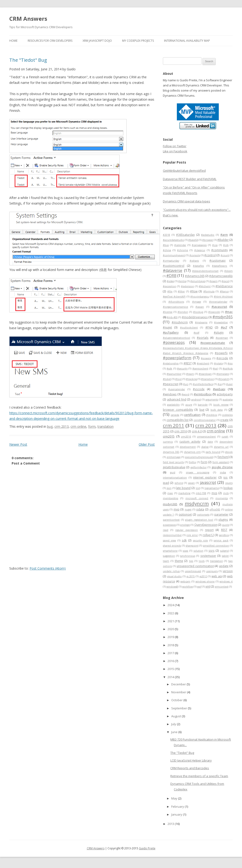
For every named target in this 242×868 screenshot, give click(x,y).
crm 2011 (173, 425)
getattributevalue (174, 467)
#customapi (217, 260)
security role (200, 540)
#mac (229, 312)
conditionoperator (205, 420)
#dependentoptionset (205, 271)
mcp (214, 493)
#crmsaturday (171, 261)
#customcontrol (174, 266)
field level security (173, 462)
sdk (184, 540)
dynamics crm (192, 452)
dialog (205, 447)
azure (189, 405)
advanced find (177, 399)
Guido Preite (147, 848)
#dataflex (198, 266)
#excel (225, 281)
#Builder (223, 240)
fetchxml (223, 457)
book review (221, 405)
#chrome (183, 250)
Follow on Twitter (175, 146)
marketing (184, 493)
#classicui (200, 250)
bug (50, 426)
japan (191, 483)
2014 (171, 677)
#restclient (203, 363)
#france (224, 291)
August (176, 716)
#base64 (193, 240)
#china (167, 250)
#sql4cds (228, 369)
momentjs (222, 498)
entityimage (174, 457)
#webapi (219, 389)
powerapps (169, 525)
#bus (166, 245)
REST (224, 530)
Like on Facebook (175, 151)
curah (225, 437)
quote (226, 525)
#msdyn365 (223, 317)
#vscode (199, 389)
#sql (215, 369)
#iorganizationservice (175, 307)
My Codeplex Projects (138, 41)
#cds (226, 245)
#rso (230, 363)
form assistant (221, 462)
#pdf (196, 333)
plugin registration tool (199, 520)
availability (173, 405)
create (224, 420)
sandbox (224, 535)
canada (175, 415)
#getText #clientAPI (174, 297)
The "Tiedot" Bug (28, 60)
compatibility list (178, 420)
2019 (171, 637)
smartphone (170, 551)
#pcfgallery (171, 332)
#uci (186, 384)
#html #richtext (223, 297)
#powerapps (174, 342)
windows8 (172, 587)
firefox (192, 462)
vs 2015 (191, 576)
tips (191, 561)
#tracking (191, 379)
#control (210, 255)
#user (229, 384)
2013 (171, 824)
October (177, 700)
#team (190, 374)
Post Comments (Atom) (48, 568)
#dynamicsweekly (221, 276)
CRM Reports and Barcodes (190, 768)
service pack (221, 540)
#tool (178, 379)
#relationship (171, 363)
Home (13, 41)
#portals (203, 338)
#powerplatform (177, 358)
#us (220, 384)
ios (225, 477)
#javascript (219, 307)
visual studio (175, 576)
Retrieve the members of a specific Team (199, 776)
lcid (198, 488)
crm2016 (186, 437)
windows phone (205, 581)
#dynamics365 (195, 276)
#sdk (169, 369)
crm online (78, 426)
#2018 (166, 235)
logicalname (212, 488)
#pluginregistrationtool (176, 338)
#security (182, 369)
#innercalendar (218, 302)
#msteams (201, 322)
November (179, 692)
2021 (171, 621)
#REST (188, 363)
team (166, 561)
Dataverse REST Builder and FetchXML (190, 179)
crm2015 (169, 436)
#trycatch (224, 379)
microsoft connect (197, 498)
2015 (171, 669)
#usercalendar (177, 389)
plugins (223, 519)
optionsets (203, 515)
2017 (171, 653)
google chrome (222, 467)
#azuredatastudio (173, 240)
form (92, 426)
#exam (213, 281)
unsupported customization (195, 566)
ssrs (212, 550)
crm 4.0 (197, 431)
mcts (226, 493)
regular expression (187, 530)
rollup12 (208, 535)
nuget (188, 509)
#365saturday (185, 235)
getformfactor (199, 467)
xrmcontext (222, 587)
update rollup (171, 571)
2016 (171, 661)
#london (183, 312)
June (175, 732)
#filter (181, 291)
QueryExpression (206, 525)
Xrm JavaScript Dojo (97, 41)
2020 (171, 629)
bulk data (217, 410)
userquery (212, 571)
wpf (199, 587)
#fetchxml (205, 286)
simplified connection (216, 546)
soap (185, 551)
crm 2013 (62, 426)
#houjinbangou (200, 297)
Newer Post (18, 444)
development (188, 447)
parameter (221, 514)
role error (192, 535)
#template (223, 374)
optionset (185, 514)
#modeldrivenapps (195, 317)
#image (197, 302)
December (179, 684)
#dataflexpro (220, 266)
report (209, 530)
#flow (194, 291)
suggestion (169, 556)
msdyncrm (197, 503)
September (180, 708)
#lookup (198, 312)
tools (202, 561)
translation (106, 426)
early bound (213, 452)
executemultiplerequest (199, 457)
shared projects (172, 546)
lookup (228, 488)
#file (170, 291)
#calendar (180, 245)
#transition (208, 379)
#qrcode (222, 358)
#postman (222, 338)
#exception (170, 286)
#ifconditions (176, 302)
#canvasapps (199, 245)
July (174, 724)
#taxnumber (174, 374)
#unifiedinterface (203, 384)
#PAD (209, 327)
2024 (171, 605)
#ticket (167, 379)
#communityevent (174, 255)
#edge (170, 281)
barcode (203, 405)
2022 (171, 613)
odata (200, 509)
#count (225, 255)
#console (195, 255)
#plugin (219, 332)
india (223, 472)
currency (168, 442)
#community (220, 250)
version (228, 571)
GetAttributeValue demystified (184, 171)
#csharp (194, 261)
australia (228, 400)
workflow (188, 587)
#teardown (205, 374)
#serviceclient (200, 369)
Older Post (147, 444)
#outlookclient (189, 328)
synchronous (188, 556)
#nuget (167, 327)
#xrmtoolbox (203, 394)
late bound (183, 488)
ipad (166, 483)
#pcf (224, 327)
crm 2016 (181, 431)
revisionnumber (172, 535)
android (196, 400)
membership (171, 498)
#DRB (171, 276)
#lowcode (214, 312)
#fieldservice (224, 286)
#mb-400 (172, 317)
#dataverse (173, 270)
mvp (176, 509)
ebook (229, 452)
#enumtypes (198, 281)
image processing (198, 472)
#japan (200, 307)
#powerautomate (213, 343)
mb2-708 (201, 493)
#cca (215, 245)
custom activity (190, 441)
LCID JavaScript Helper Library (191, 760)
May (175, 798)
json (169, 488)
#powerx (206, 358)
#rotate (218, 363)
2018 (171, 645)
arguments (212, 400)
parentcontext (171, 520)
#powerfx (221, 353)
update (224, 566)
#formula (209, 291)
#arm (224, 235)
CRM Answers (28, 19)
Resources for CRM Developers (50, 41)
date (210, 442)
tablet (225, 556)
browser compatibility (178, 410)
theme (179, 561)
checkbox (212, 415)
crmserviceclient (206, 437)
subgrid (224, 551)
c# (231, 409)
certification (192, 415)
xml (208, 586)
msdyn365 (170, 504)
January (177, 814)
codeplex (227, 415)
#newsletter (221, 322)
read (166, 530)
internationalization (175, 478)
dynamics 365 (171, 452)
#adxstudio (208, 235)
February (178, 806)
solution (198, 551)
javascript (208, 482)
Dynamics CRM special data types (187, 201)
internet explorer (205, 477)
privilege (185, 525)
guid (173, 472)
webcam (185, 581)
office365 (215, 509)
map (170, 493)
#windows (170, 394)
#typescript (171, 384)
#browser (208, 240)
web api (217, 576)
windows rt (226, 581)
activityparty (225, 394)
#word (185, 394)
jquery (229, 483)
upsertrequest (193, 571)
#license (168, 312)
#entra (182, 281)
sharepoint (192, 546)
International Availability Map (187, 41)
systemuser (208, 556)
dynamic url (221, 447)
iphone (179, 483)
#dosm (229, 271)
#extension (188, 286)
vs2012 (203, 576)
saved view (169, 540)
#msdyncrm (180, 322)
